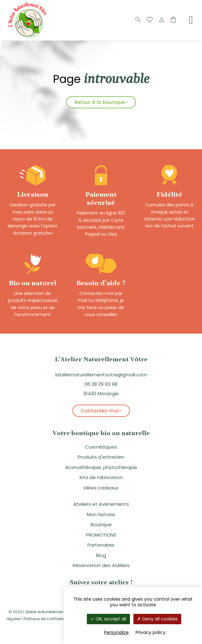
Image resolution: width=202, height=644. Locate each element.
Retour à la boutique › (101, 102)
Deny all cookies (157, 619)
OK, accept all (108, 619)
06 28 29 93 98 (101, 384)
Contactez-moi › (101, 411)
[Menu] (191, 20)
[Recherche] (138, 20)
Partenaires (101, 545)
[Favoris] (150, 20)
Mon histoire (101, 514)
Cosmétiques (101, 447)
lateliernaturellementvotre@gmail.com (101, 375)
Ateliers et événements (101, 504)
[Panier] (173, 20)
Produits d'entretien (101, 457)
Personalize (116, 632)
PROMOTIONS (101, 535)
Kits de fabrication (101, 477)
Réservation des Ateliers (101, 565)
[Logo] (28, 37)
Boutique (101, 524)
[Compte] (161, 20)
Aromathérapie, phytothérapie (101, 467)
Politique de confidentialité (49, 619)
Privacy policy (151, 632)
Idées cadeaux (101, 488)
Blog (101, 555)
